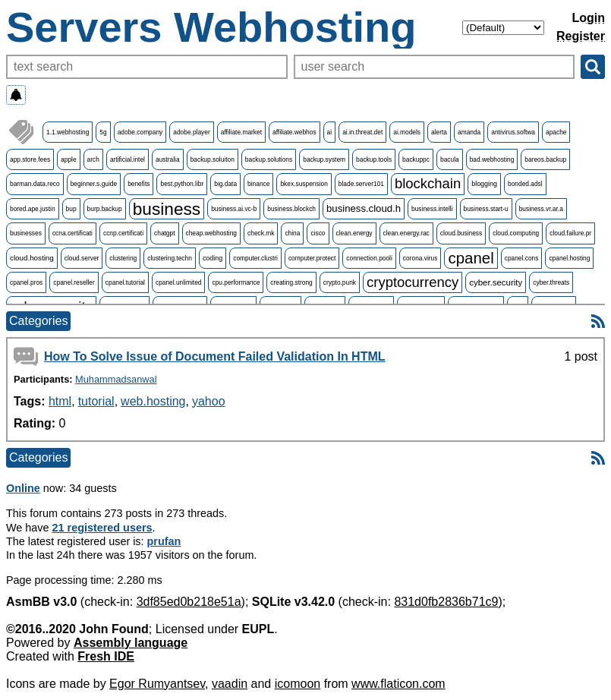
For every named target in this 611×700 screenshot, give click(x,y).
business (167, 209)
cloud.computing (516, 233)
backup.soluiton (213, 159)
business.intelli (432, 209)
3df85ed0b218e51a (189, 602)
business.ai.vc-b (234, 209)
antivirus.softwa (513, 132)
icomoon (298, 684)
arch (93, 159)
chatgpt (164, 233)
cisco (318, 233)
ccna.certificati (72, 233)
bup (71, 209)
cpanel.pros (26, 282)
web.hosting (153, 401)
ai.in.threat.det (362, 132)
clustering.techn (170, 258)
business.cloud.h (364, 208)
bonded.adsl (525, 184)
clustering (123, 258)
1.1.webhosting (68, 132)
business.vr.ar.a (541, 209)
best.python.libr (182, 184)
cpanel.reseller (74, 282)
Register (581, 36)
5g (103, 132)
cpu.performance (236, 282)
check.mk (261, 233)
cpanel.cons (522, 258)
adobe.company (140, 132)
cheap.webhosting (212, 233)
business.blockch (291, 209)
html (60, 401)
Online (23, 488)
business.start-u (486, 209)
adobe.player (191, 132)
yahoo (209, 401)
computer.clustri (255, 258)
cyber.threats (551, 282)
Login (588, 18)
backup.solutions (269, 159)
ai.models (407, 132)
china (292, 233)
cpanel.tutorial (125, 282)
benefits (139, 184)
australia (168, 159)
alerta (439, 132)
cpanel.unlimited (179, 282)
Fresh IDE (106, 656)
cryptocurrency (413, 282)
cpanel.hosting (569, 258)
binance (258, 184)
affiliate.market (241, 132)
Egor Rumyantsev (157, 684)
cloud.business (461, 233)
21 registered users (102, 528)
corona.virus (420, 258)
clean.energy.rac (406, 233)
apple (69, 159)
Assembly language (131, 643)
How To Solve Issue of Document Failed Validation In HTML (215, 356)
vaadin (230, 684)
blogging (484, 184)
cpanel (471, 258)
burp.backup (105, 209)
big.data (225, 184)
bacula (450, 159)
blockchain (428, 183)
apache (556, 132)
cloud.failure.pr (570, 233)
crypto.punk (340, 282)
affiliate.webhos (294, 132)
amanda (469, 132)
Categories (38, 321)
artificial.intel (128, 159)
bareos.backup (545, 159)
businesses (26, 233)
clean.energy (354, 233)
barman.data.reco (35, 184)
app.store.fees (30, 159)
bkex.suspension (304, 184)
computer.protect (312, 258)
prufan (164, 541)
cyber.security (496, 282)
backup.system (324, 159)
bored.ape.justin (33, 209)
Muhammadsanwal (116, 379)
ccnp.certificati (123, 233)
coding (213, 258)
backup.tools (374, 159)
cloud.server (82, 258)
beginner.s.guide (94, 184)
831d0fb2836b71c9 (446, 602)
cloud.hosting (32, 258)
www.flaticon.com (398, 684)
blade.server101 (361, 184)
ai (330, 132)
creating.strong (291, 282)
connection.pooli (369, 258)
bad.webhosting (492, 159)
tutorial (96, 401)
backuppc (416, 159)
